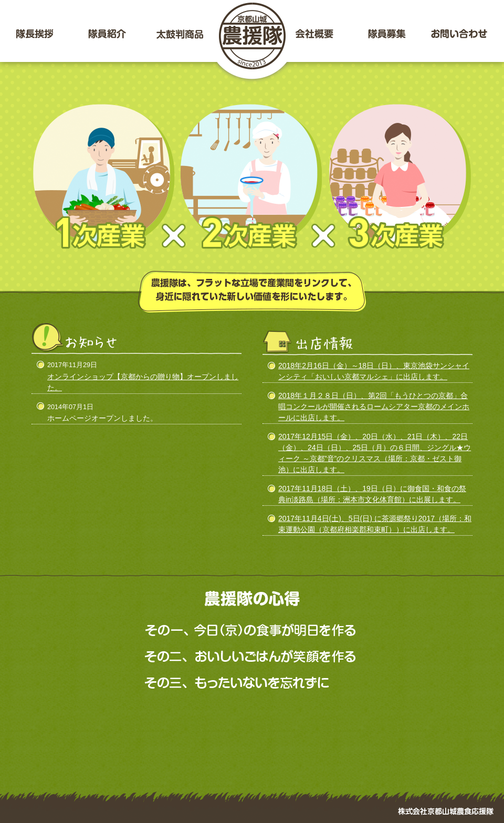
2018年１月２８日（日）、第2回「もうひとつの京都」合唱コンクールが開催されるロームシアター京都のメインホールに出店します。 (374, 407)
